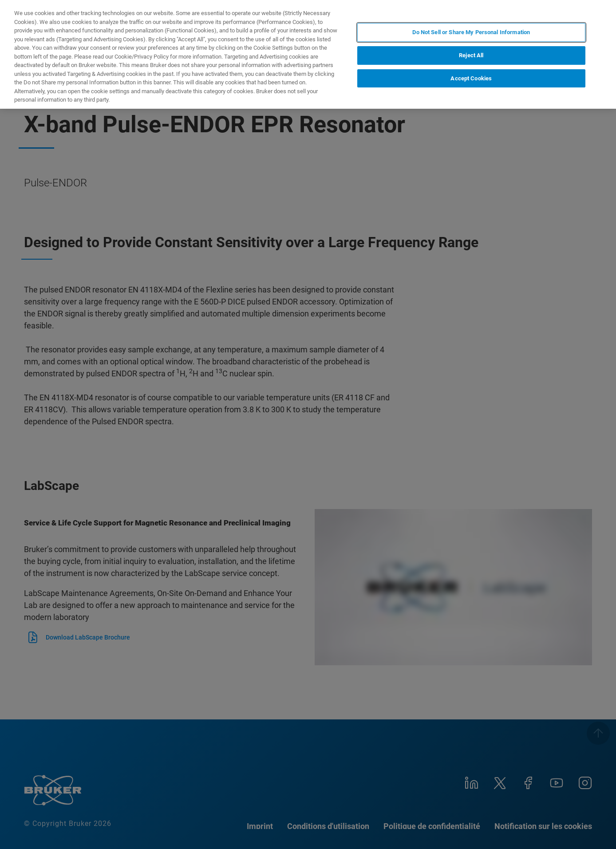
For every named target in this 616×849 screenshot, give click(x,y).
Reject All (471, 55)
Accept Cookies (471, 78)
